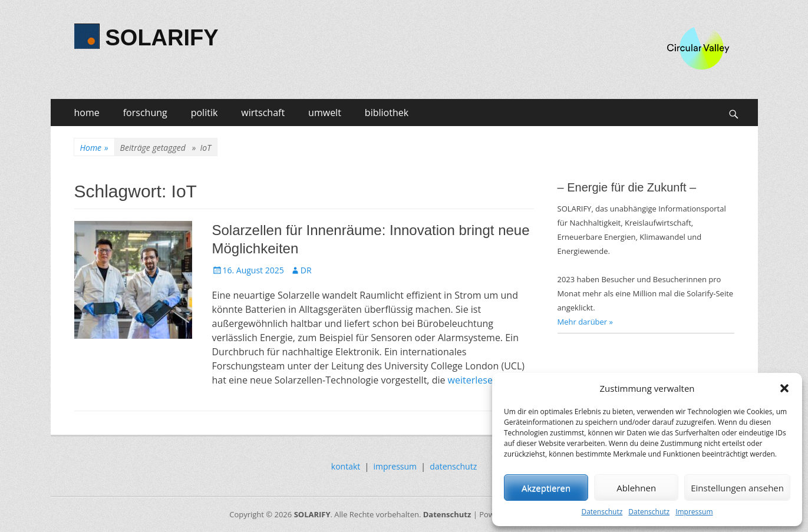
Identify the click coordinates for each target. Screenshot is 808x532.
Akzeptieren (546, 488)
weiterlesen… (477, 380)
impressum (395, 466)
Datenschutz (602, 512)
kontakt (346, 466)
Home (94, 148)
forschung (145, 113)
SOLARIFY (162, 38)
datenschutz (453, 466)
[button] (784, 388)
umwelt (325, 113)
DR (306, 270)
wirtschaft (263, 113)
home (87, 113)
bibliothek (387, 113)
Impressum (694, 512)
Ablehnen (636, 488)
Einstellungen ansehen (737, 488)
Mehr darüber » (586, 322)
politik (205, 113)
